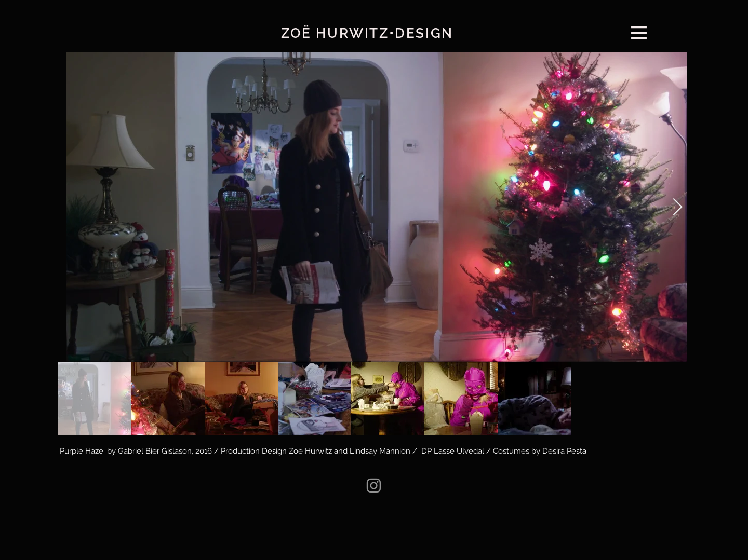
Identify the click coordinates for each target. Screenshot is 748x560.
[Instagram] (374, 486)
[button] (639, 33)
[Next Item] (678, 208)
